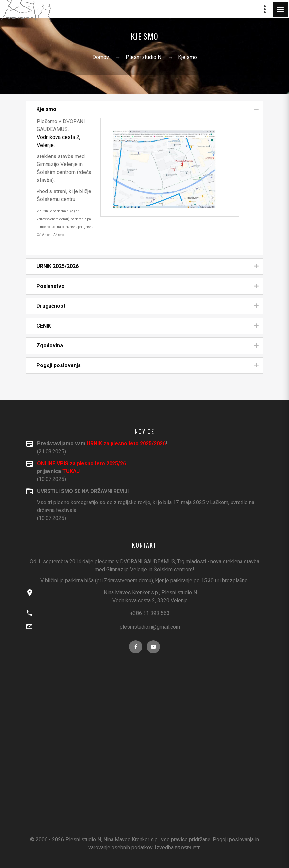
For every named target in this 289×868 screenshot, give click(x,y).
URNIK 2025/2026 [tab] (148, 267)
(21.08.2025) (150, 447)
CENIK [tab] (148, 326)
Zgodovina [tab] (148, 346)
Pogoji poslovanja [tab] (148, 366)
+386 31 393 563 (150, 613)
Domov (101, 57)
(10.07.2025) (150, 504)
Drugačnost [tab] (148, 306)
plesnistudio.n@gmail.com (150, 627)
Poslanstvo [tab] (148, 286)
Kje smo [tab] (148, 109)
